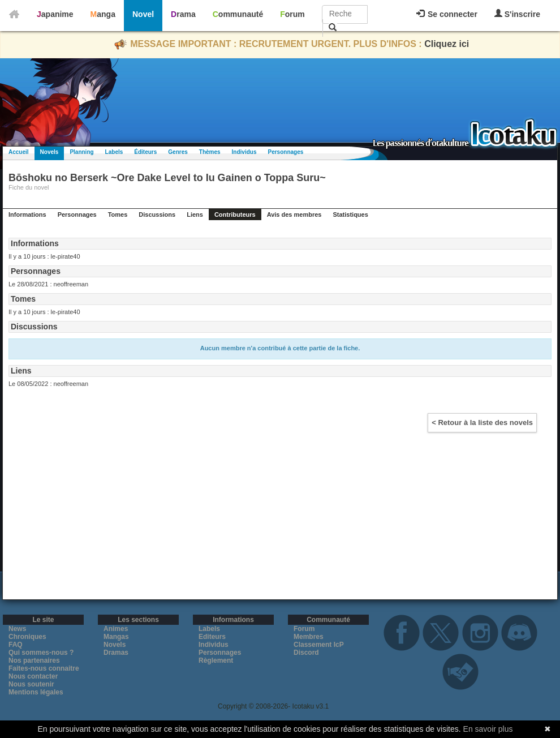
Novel (143, 14)
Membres (309, 637)
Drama (183, 14)
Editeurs (212, 637)
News (17, 629)
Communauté (238, 14)
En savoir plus (488, 729)
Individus (244, 152)
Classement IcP (319, 645)
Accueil (19, 152)
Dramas (116, 653)
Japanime (55, 14)
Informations (27, 214)
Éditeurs (145, 152)
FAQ (16, 645)
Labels (114, 152)
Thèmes (210, 152)
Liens (195, 214)
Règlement (216, 660)
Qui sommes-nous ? (41, 653)
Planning (81, 152)
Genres (178, 152)
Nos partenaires (34, 660)
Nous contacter (33, 676)
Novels (49, 152)
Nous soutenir (31, 684)
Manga (103, 14)
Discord (306, 653)
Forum (292, 14)
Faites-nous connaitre (44, 668)
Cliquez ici (447, 44)
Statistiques (350, 214)
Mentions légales (36, 692)
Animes (116, 629)
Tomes (118, 214)
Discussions (157, 214)
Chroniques (27, 637)
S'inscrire (517, 14)
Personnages (285, 152)
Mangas (116, 637)
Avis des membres (294, 214)
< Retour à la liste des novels (482, 422)
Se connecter (447, 14)
